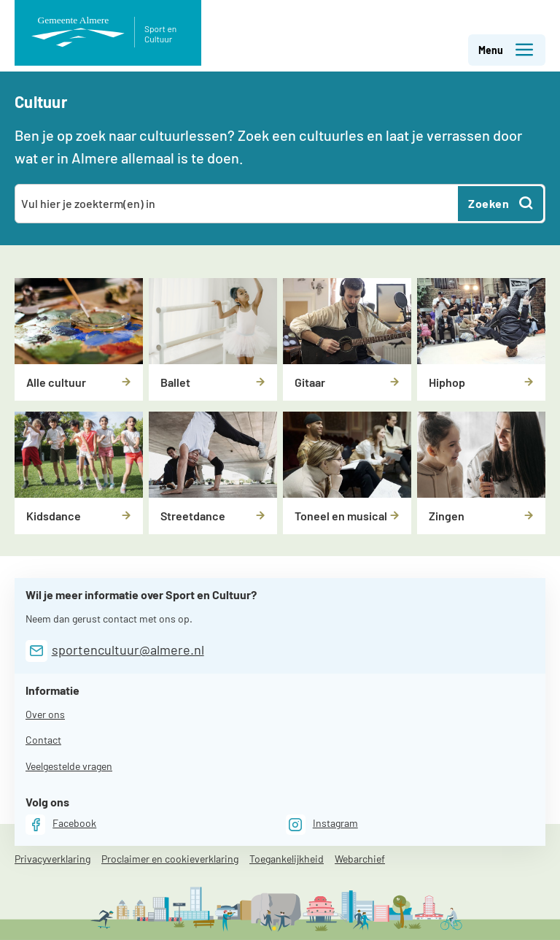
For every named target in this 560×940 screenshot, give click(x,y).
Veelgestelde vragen (69, 766)
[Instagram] (322, 824)
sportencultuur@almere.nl (128, 650)
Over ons (45, 714)
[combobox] (237, 204)
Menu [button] (506, 50)
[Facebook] (61, 824)
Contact (43, 740)
